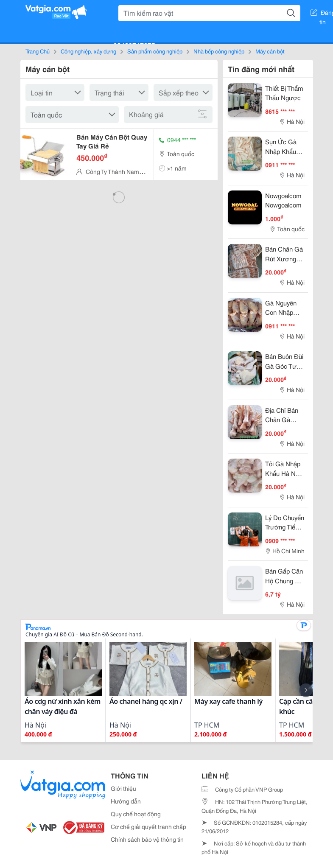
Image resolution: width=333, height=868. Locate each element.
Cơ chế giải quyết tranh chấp (148, 826)
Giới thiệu (123, 788)
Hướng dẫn (126, 801)
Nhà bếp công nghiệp (219, 51)
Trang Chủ (38, 51)
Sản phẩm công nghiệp (155, 51)
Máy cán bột (270, 51)
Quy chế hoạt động (136, 814)
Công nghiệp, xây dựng (88, 51)
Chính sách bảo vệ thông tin (147, 839)
